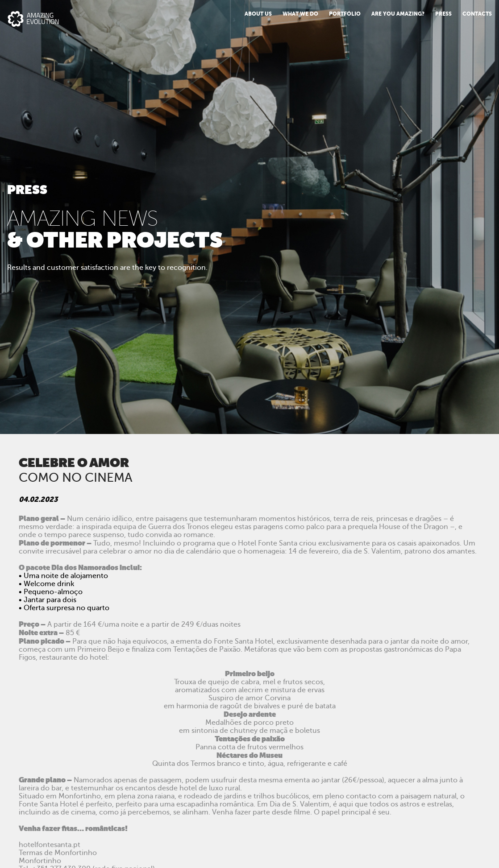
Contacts (477, 14)
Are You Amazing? (398, 14)
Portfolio (345, 14)
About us (258, 14)
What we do (300, 14)
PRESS (443, 14)
